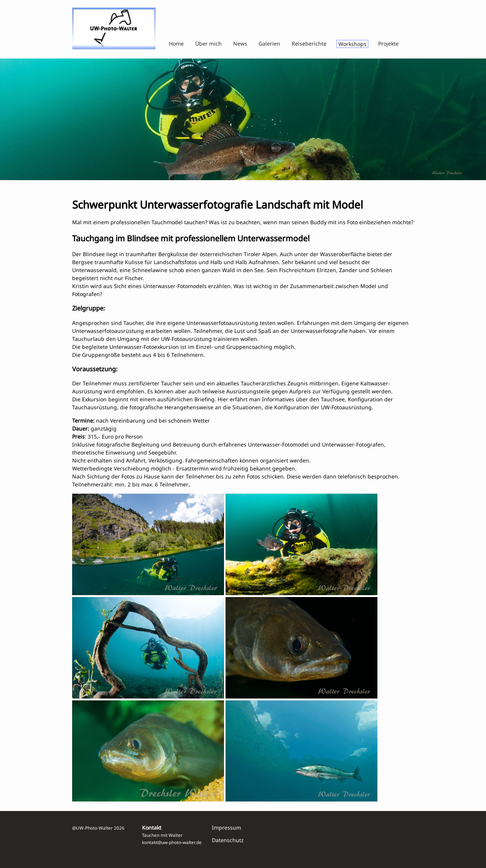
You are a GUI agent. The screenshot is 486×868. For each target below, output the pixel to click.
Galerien (269, 44)
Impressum (226, 828)
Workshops (352, 44)
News (240, 44)
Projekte (388, 44)
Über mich (208, 44)
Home (176, 44)
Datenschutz (228, 840)
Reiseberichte (309, 44)
